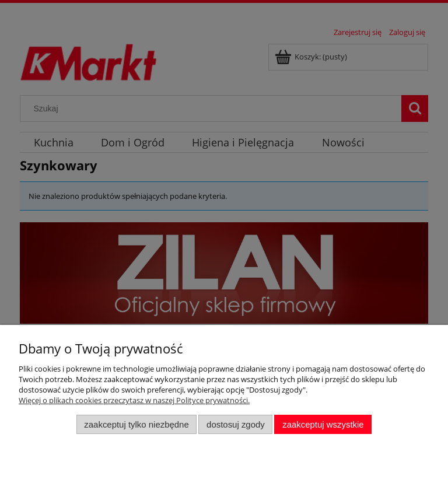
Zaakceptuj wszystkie (323, 424)
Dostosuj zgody (236, 424)
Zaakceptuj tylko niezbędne (136, 424)
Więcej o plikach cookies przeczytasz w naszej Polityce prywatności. (134, 400)
